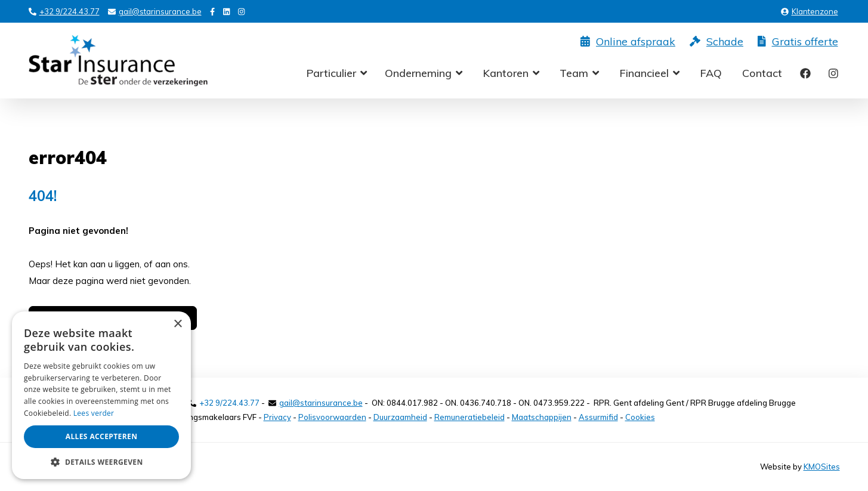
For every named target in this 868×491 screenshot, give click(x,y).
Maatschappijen (542, 417)
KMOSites (822, 467)
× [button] (177, 324)
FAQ (711, 73)
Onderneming (418, 73)
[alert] (101, 395)
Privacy (277, 417)
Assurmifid (598, 417)
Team (574, 73)
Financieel (644, 73)
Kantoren (506, 73)
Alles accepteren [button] (102, 436)
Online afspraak (628, 42)
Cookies (640, 417)
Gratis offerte (798, 42)
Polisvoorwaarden (332, 417)
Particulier (331, 73)
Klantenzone (810, 11)
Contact (762, 73)
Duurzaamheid (400, 417)
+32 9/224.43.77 (64, 11)
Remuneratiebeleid (469, 417)
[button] (101, 461)
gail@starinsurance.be (155, 11)
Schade (716, 42)
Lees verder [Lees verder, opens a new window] (94, 413)
